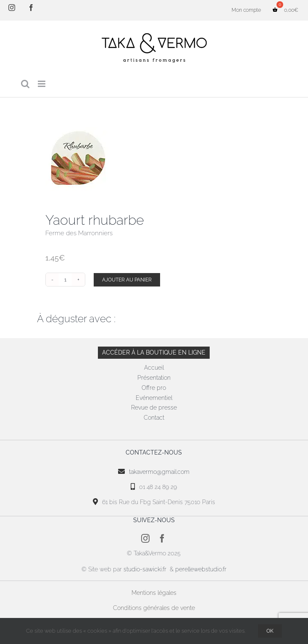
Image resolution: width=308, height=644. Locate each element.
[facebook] (162, 539)
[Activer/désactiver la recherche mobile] (25, 84)
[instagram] (145, 539)
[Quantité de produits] (65, 280)
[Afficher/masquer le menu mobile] (42, 84)
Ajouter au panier (127, 280)
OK (270, 631)
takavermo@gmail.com (159, 472)
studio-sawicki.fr (146, 569)
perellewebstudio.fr (201, 569)
